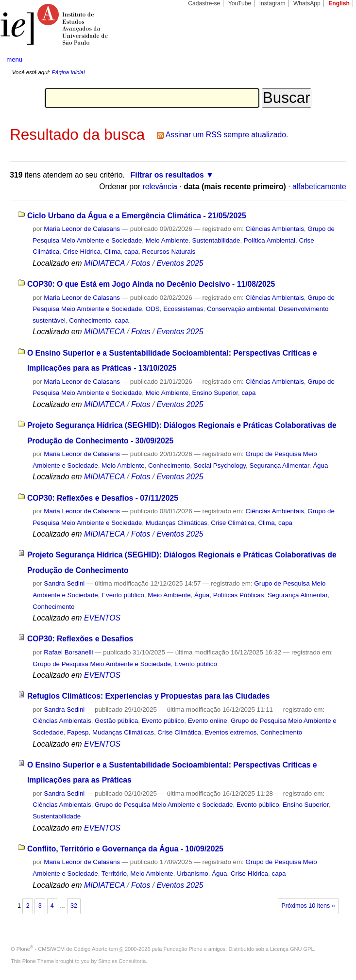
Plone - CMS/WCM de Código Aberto (62, 949)
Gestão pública (116, 721)
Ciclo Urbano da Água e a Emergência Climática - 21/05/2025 (137, 216)
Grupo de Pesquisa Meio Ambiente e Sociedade (102, 664)
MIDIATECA (104, 263)
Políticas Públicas (239, 595)
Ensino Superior (215, 393)
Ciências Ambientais (275, 229)
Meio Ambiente (167, 240)
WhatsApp (307, 3)
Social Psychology (220, 465)
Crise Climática (233, 523)
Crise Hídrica (82, 252)
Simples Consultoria (122, 961)
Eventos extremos (231, 732)
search (331, 60)
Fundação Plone (183, 949)
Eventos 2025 (180, 263)
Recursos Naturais (169, 252)
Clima (112, 252)
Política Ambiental (270, 240)
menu (14, 59)
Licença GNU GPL (292, 949)
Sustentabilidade (216, 240)
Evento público (123, 595)
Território (114, 874)
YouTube (240, 3)
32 (74, 906)
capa (131, 252)
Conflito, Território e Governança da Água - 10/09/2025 (125, 849)
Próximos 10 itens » (308, 906)
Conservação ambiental (241, 309)
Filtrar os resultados (167, 175)
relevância (160, 187)
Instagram (272, 3)
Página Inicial (68, 72)
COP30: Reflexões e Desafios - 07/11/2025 (103, 498)
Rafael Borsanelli (68, 652)
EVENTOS (102, 618)
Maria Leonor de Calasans (82, 229)
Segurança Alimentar (279, 465)
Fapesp (78, 732)
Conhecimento (90, 320)
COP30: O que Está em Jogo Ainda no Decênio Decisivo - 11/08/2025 (151, 284)
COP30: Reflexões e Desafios (80, 639)
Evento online (208, 721)
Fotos (141, 263)
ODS (153, 309)
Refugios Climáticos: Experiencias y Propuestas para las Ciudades (149, 696)
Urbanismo (193, 874)
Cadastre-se (204, 3)
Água (320, 465)
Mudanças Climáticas (177, 523)
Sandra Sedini (64, 583)
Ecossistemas (183, 309)
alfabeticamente (319, 187)
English (339, 3)
